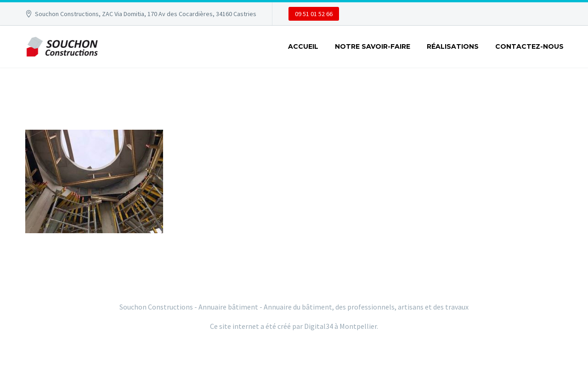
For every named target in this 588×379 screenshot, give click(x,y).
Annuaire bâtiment (228, 307)
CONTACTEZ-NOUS (529, 46)
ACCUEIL (303, 46)
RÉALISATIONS (453, 46)
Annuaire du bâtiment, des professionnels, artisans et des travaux (366, 307)
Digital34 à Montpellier (340, 326)
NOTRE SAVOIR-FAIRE (373, 46)
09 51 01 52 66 (314, 14)
